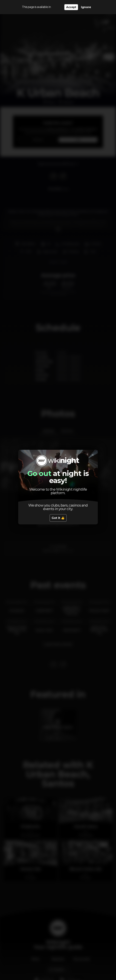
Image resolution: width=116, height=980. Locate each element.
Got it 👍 (58, 518)
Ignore (86, 7)
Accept (71, 7)
